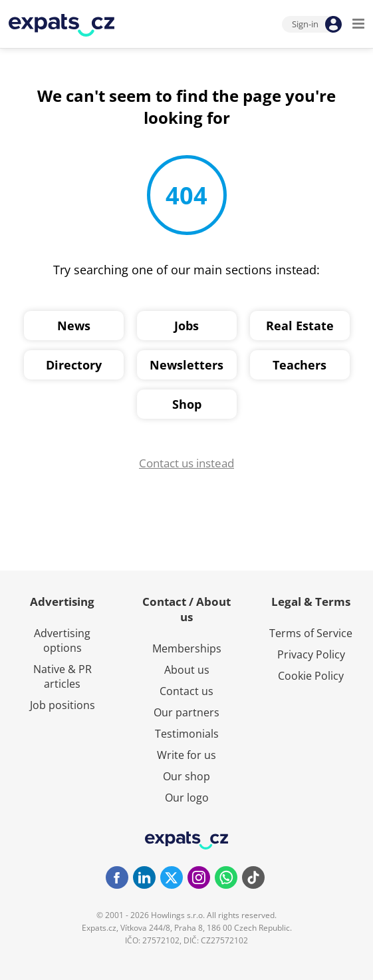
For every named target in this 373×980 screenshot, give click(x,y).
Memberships (187, 648)
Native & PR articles (62, 676)
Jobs (186, 326)
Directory (74, 365)
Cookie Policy (311, 676)
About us (187, 670)
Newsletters (186, 365)
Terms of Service (311, 633)
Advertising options (62, 640)
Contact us (186, 691)
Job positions (62, 705)
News (74, 326)
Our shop (186, 776)
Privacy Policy (311, 654)
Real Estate (300, 326)
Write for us (186, 755)
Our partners (186, 712)
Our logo (187, 798)
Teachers (300, 365)
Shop (187, 404)
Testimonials (187, 734)
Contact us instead (186, 463)
